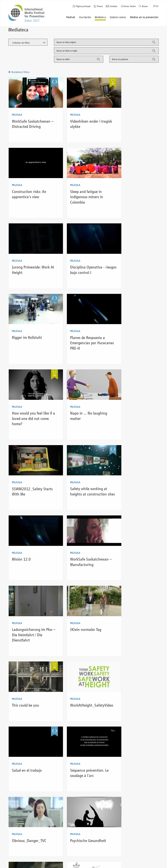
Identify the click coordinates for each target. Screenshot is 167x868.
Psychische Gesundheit (30, 598)
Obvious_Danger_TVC (132, 532)
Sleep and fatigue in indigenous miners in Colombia (28, 189)
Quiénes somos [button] (118, 17)
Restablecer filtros (20, 72)
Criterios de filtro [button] (21, 43)
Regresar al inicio (144, 849)
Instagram (146, 863)
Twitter (153, 863)
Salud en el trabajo (27, 532)
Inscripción (16, 858)
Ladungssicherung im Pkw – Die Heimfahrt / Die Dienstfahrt (135, 404)
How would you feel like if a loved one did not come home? (134, 261)
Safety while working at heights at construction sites (133, 332)
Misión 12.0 (21, 399)
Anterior (16, 783)
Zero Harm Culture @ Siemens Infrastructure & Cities (134, 603)
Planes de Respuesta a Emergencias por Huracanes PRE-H (80, 261)
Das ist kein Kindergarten (83, 598)
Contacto (113, 6)
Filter (154, 43)
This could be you (77, 471)
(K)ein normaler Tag (27, 471)
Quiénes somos (47, 850)
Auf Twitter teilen (164, 433)
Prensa (100, 6)
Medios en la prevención (52, 854)
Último (72, 783)
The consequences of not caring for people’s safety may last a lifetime (83, 747)
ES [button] (157, 6)
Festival (15, 854)
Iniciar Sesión (130, 6)
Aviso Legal (81, 858)
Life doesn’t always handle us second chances (78, 675)
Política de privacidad (86, 863)
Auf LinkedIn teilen (164, 441)
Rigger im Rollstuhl (27, 255)
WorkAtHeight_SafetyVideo (136, 471)
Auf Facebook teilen (164, 426)
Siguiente (59, 783)
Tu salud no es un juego (30, 670)
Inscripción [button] (85, 17)
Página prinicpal (83, 6)
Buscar (145, 6)
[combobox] (106, 42)
